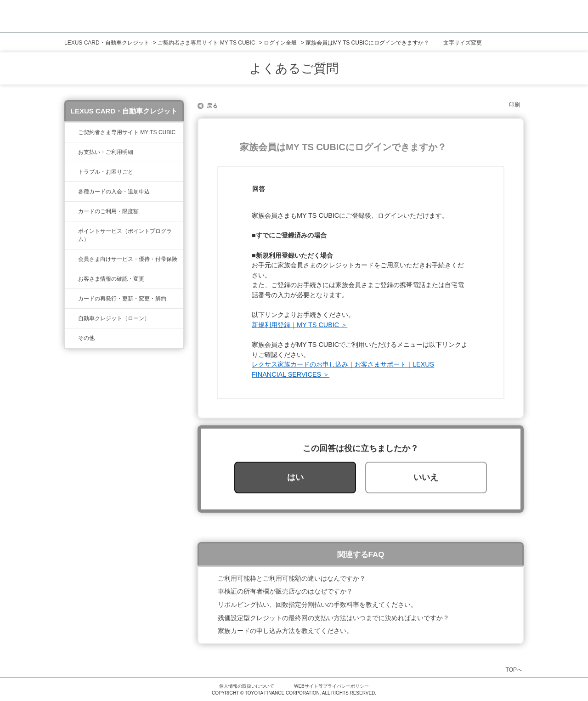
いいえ (426, 477)
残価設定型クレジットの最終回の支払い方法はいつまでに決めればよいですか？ (334, 618)
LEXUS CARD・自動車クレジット (107, 43)
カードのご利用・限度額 (108, 211)
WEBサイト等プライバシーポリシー (331, 686)
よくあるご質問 (294, 68)
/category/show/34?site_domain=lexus (72, 211)
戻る (212, 106)
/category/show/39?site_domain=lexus (72, 132)
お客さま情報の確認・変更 (111, 279)
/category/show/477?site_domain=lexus (72, 318)
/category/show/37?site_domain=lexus (72, 231)
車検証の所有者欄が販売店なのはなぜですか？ (285, 591)
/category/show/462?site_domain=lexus (72, 172)
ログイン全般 (280, 43)
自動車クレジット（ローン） (114, 318)
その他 (86, 338)
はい (295, 477)
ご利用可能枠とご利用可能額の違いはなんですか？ (292, 578)
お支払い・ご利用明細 (106, 152)
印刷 (514, 105)
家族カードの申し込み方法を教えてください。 (285, 631)
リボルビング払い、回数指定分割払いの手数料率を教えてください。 (317, 605)
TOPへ (514, 670)
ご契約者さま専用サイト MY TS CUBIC (206, 43)
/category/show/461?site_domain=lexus (72, 192)
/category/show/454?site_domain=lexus (72, 259)
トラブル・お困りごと (106, 172)
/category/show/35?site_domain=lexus (72, 279)
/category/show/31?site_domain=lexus (72, 299)
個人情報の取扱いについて (247, 686)
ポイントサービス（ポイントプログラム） (125, 235)
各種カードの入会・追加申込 (114, 192)
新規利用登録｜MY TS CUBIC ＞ (300, 325)
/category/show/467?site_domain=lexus (72, 152)
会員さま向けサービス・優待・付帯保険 (128, 259)
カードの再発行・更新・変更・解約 (122, 299)
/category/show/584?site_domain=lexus (72, 338)
